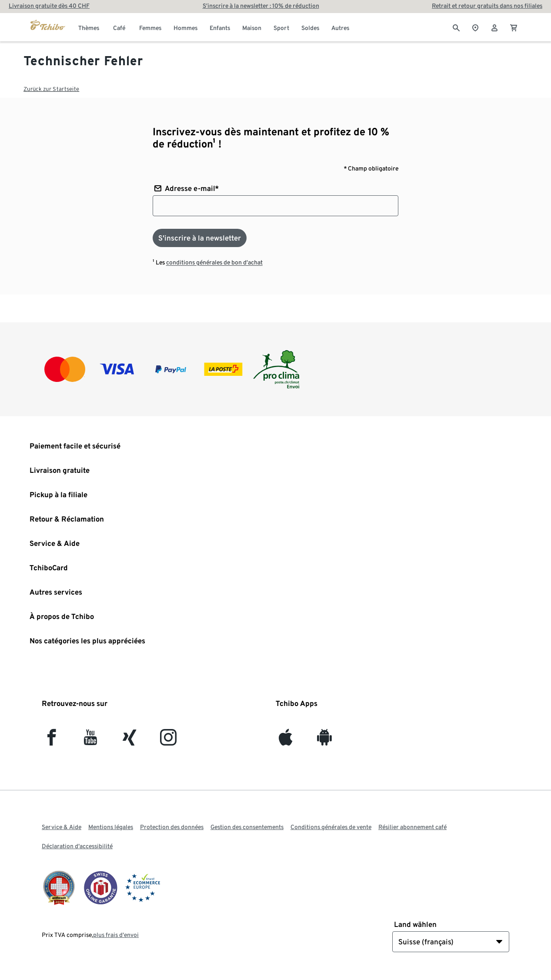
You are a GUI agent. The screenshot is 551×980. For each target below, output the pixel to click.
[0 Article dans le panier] (514, 27)
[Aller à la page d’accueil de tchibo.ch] (48, 27)
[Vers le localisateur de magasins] (475, 27)
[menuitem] (89, 27)
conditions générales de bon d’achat (214, 262)
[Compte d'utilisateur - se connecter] (494, 27)
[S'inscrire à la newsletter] (200, 238)
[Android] (324, 741)
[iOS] (286, 741)
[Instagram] (168, 741)
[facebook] (52, 741)
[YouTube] (91, 741)
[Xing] (130, 741)
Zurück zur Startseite (51, 89)
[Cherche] (456, 27)
